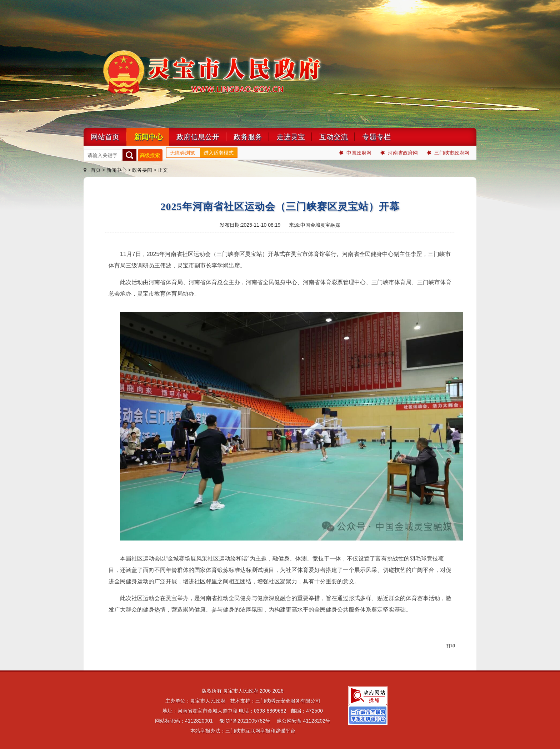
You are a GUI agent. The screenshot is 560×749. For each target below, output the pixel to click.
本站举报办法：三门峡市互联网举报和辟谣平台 (243, 731)
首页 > (95, 170)
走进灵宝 (291, 137)
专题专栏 (376, 137)
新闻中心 (149, 137)
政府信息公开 (198, 137)
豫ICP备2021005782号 (245, 721)
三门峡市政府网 (448, 153)
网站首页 (105, 137)
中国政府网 (355, 153)
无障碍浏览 (182, 153)
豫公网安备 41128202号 (304, 721)
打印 (451, 646)
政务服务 (248, 137)
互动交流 (334, 137)
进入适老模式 (219, 153)
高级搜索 (150, 155)
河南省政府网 (399, 153)
